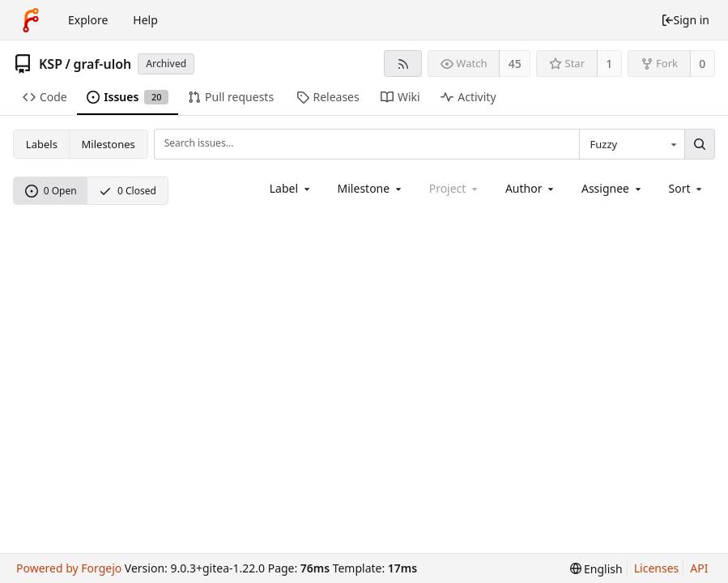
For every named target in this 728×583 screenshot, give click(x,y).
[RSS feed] (403, 64)
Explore (88, 20)
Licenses (657, 568)
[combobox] (632, 144)
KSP (51, 64)
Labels (42, 144)
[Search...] (700, 144)
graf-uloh (102, 64)
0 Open (51, 191)
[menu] (687, 188)
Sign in (685, 20)
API (699, 568)
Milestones (109, 144)
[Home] (31, 20)
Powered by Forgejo (69, 568)
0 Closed (128, 191)
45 (515, 64)
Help (145, 20)
